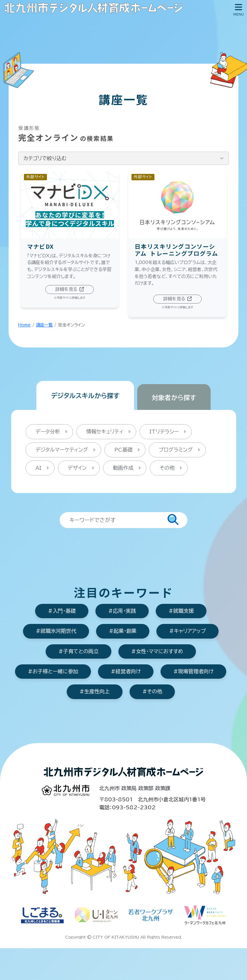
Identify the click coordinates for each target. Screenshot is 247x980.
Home (24, 328)
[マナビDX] (70, 243)
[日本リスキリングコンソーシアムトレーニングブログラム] (177, 247)
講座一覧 (44, 328)
